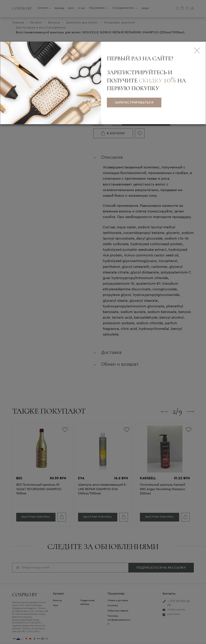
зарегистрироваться (134, 103)
